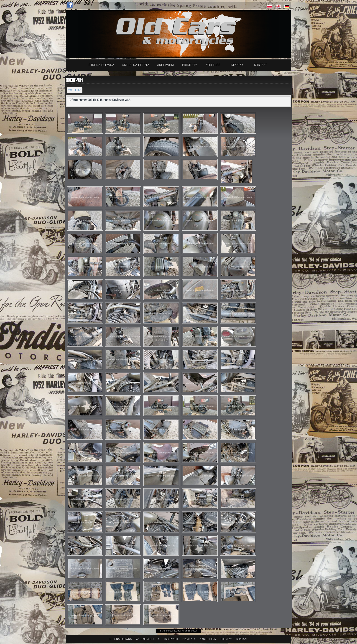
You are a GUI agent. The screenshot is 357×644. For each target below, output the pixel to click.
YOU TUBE (213, 65)
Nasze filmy (208, 639)
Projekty (190, 65)
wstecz (75, 90)
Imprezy (237, 65)
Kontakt (261, 65)
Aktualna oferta (136, 65)
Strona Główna (101, 65)
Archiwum (165, 65)
